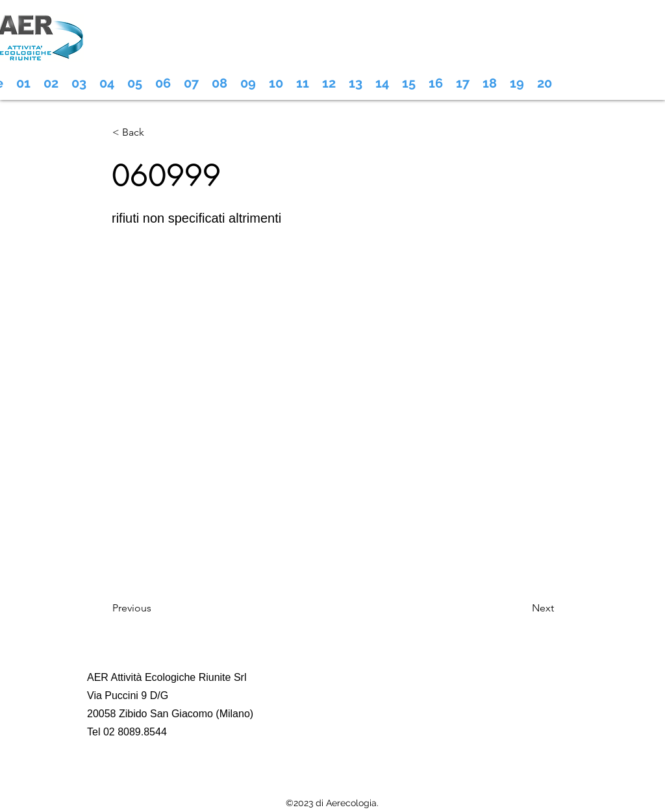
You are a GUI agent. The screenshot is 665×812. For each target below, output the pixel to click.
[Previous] (155, 608)
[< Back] (155, 132)
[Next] (521, 608)
